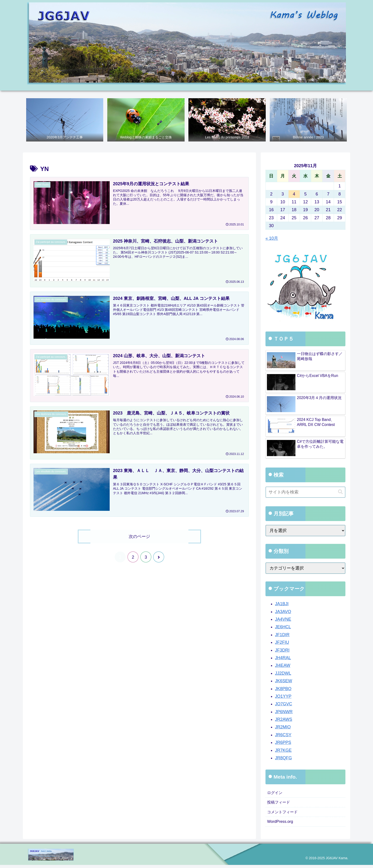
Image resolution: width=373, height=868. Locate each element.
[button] (340, 492)
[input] (305, 492)
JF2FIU (282, 643)
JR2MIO (283, 727)
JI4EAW (283, 666)
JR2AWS (284, 720)
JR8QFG (283, 758)
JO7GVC (284, 704)
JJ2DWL (283, 673)
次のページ (139, 536)
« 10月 (272, 239)
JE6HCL (283, 627)
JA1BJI (282, 604)
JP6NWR (284, 712)
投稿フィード (280, 804)
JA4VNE (283, 619)
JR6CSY (283, 735)
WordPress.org (281, 824)
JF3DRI (282, 650)
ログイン (276, 793)
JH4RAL (283, 658)
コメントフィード (284, 814)
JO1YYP (283, 697)
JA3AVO (283, 612)
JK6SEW (284, 681)
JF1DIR (282, 635)
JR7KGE (283, 751)
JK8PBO (283, 689)
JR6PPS (283, 743)
